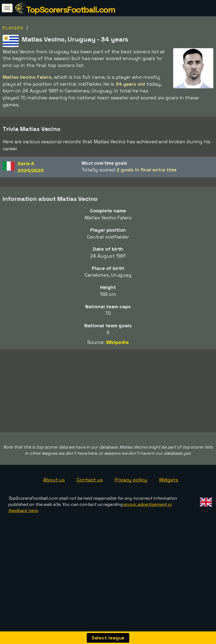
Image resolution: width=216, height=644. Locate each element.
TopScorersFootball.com (71, 10)
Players (13, 28)
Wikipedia (117, 342)
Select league (108, 638)
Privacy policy (131, 506)
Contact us (90, 506)
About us (54, 506)
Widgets (169, 506)
